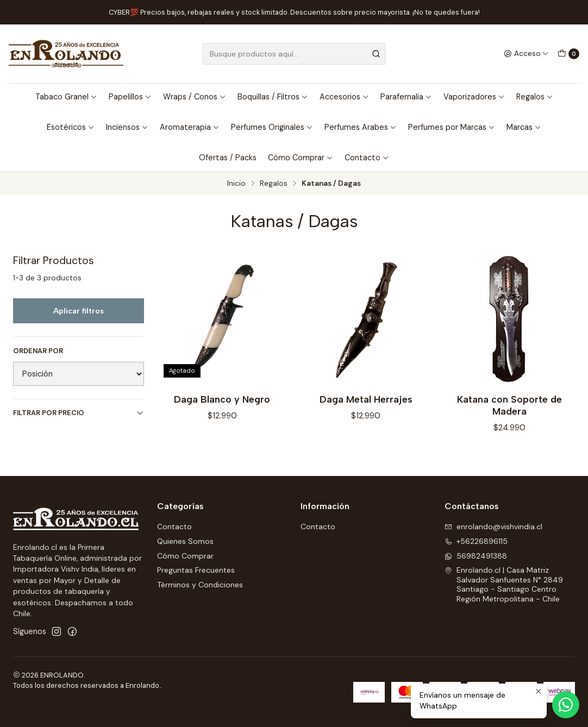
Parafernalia (406, 97)
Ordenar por (38, 351)
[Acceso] (526, 54)
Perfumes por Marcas (452, 127)
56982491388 (476, 556)
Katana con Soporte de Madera (509, 405)
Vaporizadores (474, 97)
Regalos (535, 97)
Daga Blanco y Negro (222, 399)
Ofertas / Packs (228, 158)
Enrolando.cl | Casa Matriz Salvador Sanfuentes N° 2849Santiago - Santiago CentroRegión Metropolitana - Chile (504, 584)
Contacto (367, 158)
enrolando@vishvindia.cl (493, 527)
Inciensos (127, 127)
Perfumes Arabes (361, 127)
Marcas (524, 127)
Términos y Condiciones (200, 585)
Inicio (236, 184)
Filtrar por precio (79, 413)
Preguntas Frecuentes (196, 570)
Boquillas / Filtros (273, 97)
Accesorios (344, 97)
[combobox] (294, 54)
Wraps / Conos (195, 97)
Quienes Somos (185, 541)
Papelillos (130, 97)
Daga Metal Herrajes (366, 399)
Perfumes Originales (272, 127)
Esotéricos (71, 127)
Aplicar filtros (79, 311)
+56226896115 (476, 541)
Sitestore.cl (134, 699)
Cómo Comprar (301, 158)
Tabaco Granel (66, 97)
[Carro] (568, 54)
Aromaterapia (190, 127)
